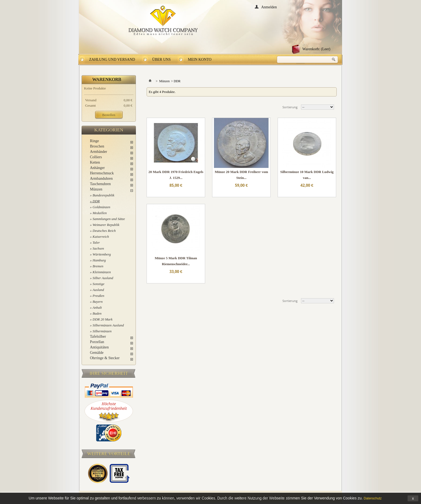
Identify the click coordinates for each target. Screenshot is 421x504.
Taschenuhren (100, 184)
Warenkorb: (316, 49)
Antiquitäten (99, 347)
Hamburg (99, 260)
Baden (97, 313)
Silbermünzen (102, 331)
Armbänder (99, 152)
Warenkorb (107, 79)
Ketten (95, 162)
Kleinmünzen (102, 272)
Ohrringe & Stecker (105, 358)
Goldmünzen (101, 207)
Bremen (98, 266)
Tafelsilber (98, 336)
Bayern (98, 302)
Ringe (94, 141)
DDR (96, 201)
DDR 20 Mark (103, 319)
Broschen (97, 146)
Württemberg (102, 254)
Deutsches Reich (104, 231)
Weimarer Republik (106, 225)
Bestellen (109, 115)
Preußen (99, 296)
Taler (96, 242)
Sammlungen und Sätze (109, 219)
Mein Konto (200, 60)
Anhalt (97, 307)
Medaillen (100, 213)
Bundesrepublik (104, 195)
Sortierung (290, 107)
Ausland (98, 290)
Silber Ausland (103, 278)
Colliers (96, 157)
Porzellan (97, 342)
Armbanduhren (101, 179)
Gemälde (97, 353)
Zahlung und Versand (112, 60)
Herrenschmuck (102, 173)
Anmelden (269, 7)
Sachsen (98, 248)
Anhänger (97, 168)
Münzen (96, 189)
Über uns (161, 60)
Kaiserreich (101, 237)
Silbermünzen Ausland (108, 325)
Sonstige (99, 284)
